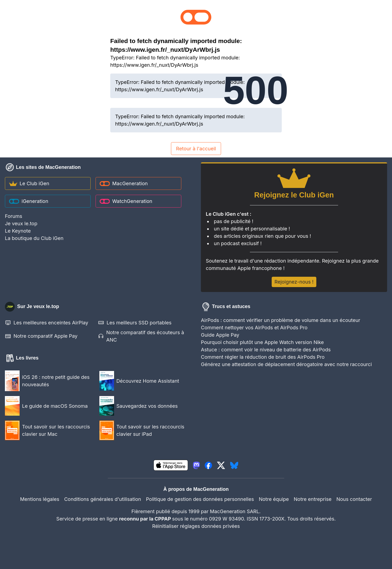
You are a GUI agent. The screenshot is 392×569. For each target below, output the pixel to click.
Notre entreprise (313, 499)
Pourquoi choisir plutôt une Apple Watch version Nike (262, 342)
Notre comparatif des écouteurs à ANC (141, 336)
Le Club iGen (29, 183)
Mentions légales (40, 499)
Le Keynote (18, 231)
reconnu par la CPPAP (146, 519)
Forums (13, 216)
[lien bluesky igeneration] (234, 465)
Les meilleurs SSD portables (135, 323)
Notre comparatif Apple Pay (41, 336)
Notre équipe (274, 499)
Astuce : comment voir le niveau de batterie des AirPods (266, 350)
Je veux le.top (21, 223)
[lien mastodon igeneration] (196, 465)
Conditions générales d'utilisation (103, 499)
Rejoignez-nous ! (294, 282)
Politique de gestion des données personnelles (200, 499)
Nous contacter (354, 499)
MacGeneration (124, 183)
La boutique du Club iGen (34, 238)
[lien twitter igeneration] (221, 465)
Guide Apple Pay (220, 335)
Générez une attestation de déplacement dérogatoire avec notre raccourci (286, 364)
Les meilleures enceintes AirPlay (47, 323)
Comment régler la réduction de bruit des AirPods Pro (263, 357)
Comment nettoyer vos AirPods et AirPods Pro (254, 328)
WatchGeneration (126, 201)
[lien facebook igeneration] (208, 465)
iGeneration (29, 201)
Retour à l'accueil (196, 149)
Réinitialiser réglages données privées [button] (196, 526)
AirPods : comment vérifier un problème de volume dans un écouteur (281, 320)
